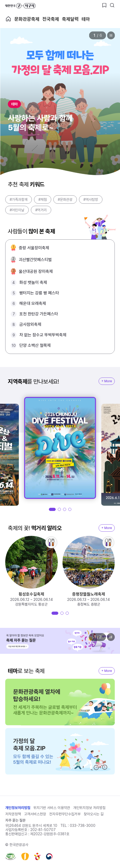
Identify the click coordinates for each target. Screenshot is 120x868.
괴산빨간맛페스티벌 (35, 260)
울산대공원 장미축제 (36, 271)
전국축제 (51, 19)
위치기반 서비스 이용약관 (52, 808)
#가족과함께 (19, 200)
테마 (86, 19)
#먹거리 (41, 210)
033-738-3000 (83, 826)
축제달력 (70, 19)
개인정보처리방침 (18, 808)
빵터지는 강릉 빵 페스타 (39, 293)
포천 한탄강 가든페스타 (39, 314)
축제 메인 (8, 19)
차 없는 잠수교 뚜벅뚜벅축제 (43, 335)
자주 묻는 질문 (15, 820)
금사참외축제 (30, 324)
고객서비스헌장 (35, 814)
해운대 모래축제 (33, 303)
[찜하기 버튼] (104, 5)
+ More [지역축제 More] (107, 381)
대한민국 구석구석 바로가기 (20, 6)
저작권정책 (13, 814)
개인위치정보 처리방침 (89, 808)
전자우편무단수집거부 (65, 814)
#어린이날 (17, 210)
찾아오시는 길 (94, 814)
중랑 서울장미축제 (34, 248)
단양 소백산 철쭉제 (35, 345)
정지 (111, 35)
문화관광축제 (27, 19)
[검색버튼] (112, 5)
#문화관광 (65, 200)
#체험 (43, 200)
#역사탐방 (91, 200)
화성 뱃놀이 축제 (33, 282)
